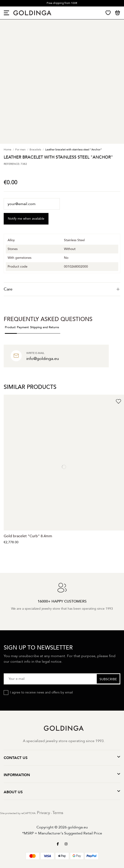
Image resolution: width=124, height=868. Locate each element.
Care (62, 289)
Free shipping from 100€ (62, 3)
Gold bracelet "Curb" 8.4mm (28, 536)
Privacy (44, 813)
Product (10, 327)
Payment (23, 327)
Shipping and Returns (45, 327)
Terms (58, 813)
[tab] (62, 289)
